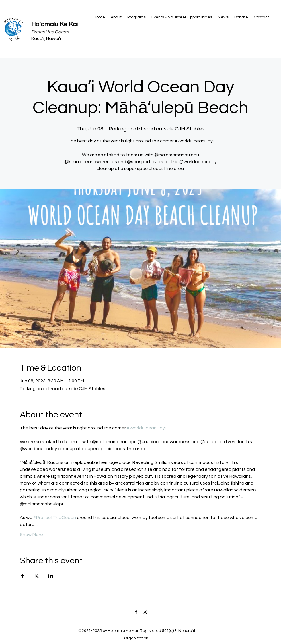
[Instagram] (145, 612)
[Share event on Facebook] (23, 576)
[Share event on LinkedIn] (51, 576)
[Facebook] (136, 612)
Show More (31, 535)
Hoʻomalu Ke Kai (54, 24)
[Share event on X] (37, 576)
